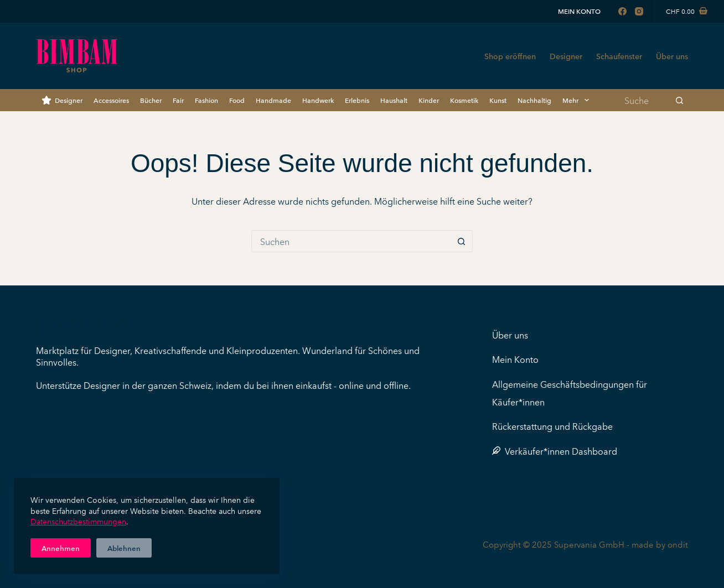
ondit (678, 544)
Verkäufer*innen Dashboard (555, 451)
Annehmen (61, 548)
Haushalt (394, 100)
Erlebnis (357, 100)
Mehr (578, 100)
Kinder (429, 100)
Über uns (672, 56)
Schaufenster (619, 56)
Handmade (273, 100)
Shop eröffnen (510, 56)
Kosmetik (464, 100)
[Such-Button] (680, 100)
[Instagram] (639, 11)
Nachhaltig (534, 100)
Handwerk (318, 100)
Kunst (498, 100)
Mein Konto (579, 11)
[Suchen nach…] (643, 100)
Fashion (206, 100)
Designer (566, 56)
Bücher (151, 100)
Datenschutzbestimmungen (78, 521)
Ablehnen (124, 548)
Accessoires (111, 100)
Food (237, 100)
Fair (178, 100)
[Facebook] (622, 11)
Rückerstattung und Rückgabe (552, 426)
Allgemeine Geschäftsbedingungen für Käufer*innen (570, 393)
